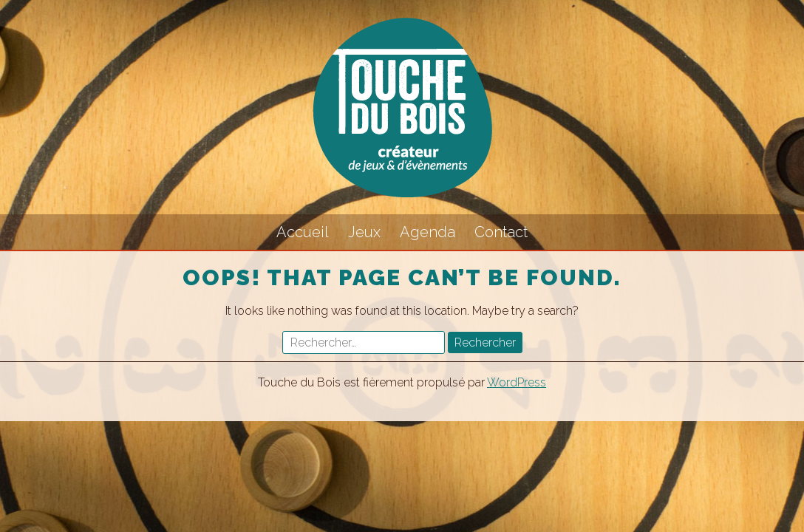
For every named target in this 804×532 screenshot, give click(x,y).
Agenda (427, 232)
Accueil (303, 232)
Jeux (364, 232)
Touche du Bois (402, 107)
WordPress (517, 382)
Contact (501, 232)
